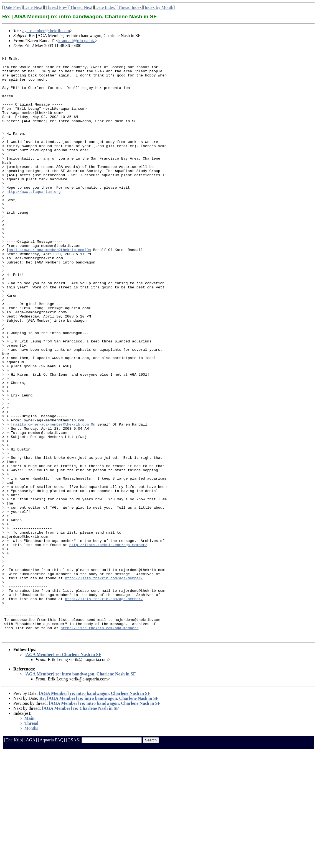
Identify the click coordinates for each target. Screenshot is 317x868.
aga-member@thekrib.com (46, 31)
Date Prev (12, 7)
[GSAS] (73, 856)
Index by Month (159, 7)
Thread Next (81, 7)
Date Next (33, 7)
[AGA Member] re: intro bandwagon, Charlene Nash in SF (80, 790)
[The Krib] (14, 856)
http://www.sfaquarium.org (34, 219)
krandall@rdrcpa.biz (77, 41)
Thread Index (130, 7)
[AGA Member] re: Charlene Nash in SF (63, 771)
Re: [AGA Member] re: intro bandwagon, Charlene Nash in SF (99, 815)
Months (31, 845)
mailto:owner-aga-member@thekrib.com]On (50, 289)
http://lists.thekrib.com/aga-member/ (108, 643)
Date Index (105, 7)
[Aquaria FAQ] (51, 856)
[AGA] (31, 856)
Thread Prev (56, 7)
